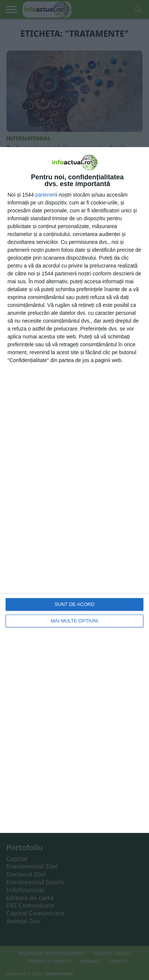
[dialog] (74, 490)
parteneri (46, 195)
